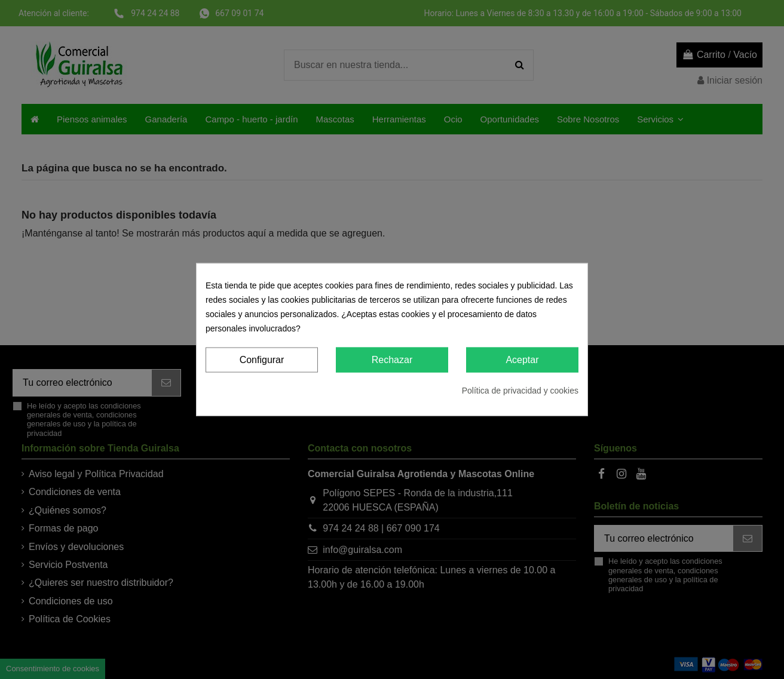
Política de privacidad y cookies (520, 391)
